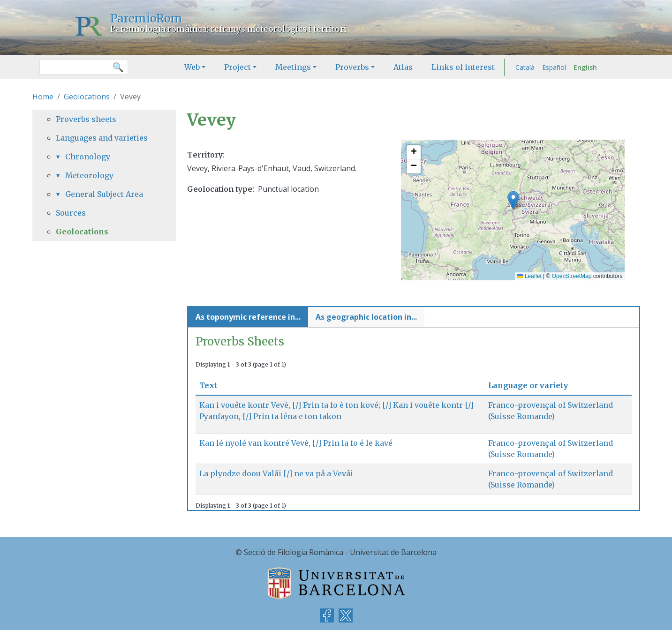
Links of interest (463, 67)
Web (192, 67)
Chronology (88, 157)
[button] (513, 200)
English (585, 67)
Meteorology (89, 175)
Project (238, 67)
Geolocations (87, 97)
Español (554, 67)
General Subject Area (104, 194)
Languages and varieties (102, 138)
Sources (71, 213)
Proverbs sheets (86, 119)
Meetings (293, 67)
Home (43, 97)
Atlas (403, 67)
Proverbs (352, 67)
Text (212, 385)
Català (525, 67)
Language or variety (528, 385)
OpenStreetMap (572, 276)
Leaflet (529, 276)
